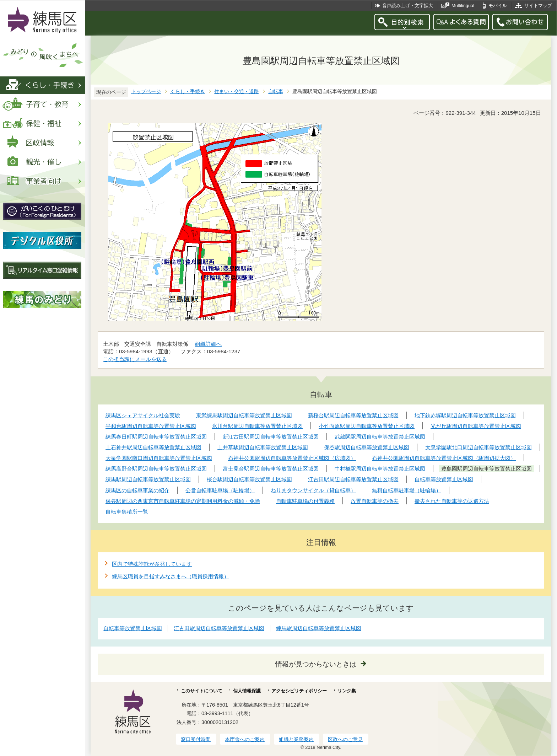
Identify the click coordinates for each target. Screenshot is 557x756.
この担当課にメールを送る (135, 359)
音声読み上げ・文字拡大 (408, 6)
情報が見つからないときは (316, 664)
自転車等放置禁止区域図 (133, 628)
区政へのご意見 (345, 739)
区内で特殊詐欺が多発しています (152, 564)
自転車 (276, 92)
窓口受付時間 (196, 739)
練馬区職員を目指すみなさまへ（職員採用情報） (171, 576)
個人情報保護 (247, 691)
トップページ (146, 92)
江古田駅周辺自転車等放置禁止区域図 (219, 628)
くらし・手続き (188, 92)
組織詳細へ (208, 344)
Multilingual (463, 6)
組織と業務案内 (296, 739)
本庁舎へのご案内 (245, 739)
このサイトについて (202, 691)
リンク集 (347, 691)
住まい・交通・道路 (237, 92)
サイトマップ (538, 6)
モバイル (498, 6)
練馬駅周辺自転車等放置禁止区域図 (319, 628)
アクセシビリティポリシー (299, 691)
